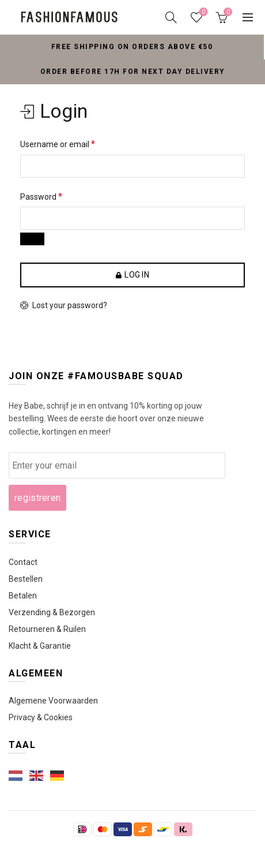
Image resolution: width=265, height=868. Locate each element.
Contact (23, 562)
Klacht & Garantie (40, 646)
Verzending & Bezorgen (52, 612)
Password (41, 197)
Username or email (58, 144)
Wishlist (202, 12)
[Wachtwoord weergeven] (32, 239)
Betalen (23, 596)
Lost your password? (70, 305)
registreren (37, 498)
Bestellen (26, 579)
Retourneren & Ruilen (47, 629)
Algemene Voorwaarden (53, 701)
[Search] (171, 17)
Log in (137, 275)
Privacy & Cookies (41, 717)
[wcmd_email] (117, 465)
